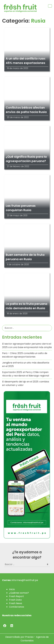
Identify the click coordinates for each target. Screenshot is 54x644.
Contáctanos (17, 607)
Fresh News (16, 603)
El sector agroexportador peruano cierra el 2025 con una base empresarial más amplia (27, 346)
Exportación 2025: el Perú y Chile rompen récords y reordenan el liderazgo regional (26, 374)
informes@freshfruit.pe (25, 580)
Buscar (49, 328)
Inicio (12, 589)
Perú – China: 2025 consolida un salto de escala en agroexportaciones (25, 355)
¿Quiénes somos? (19, 593)
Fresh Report (16, 596)
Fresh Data (15, 600)
